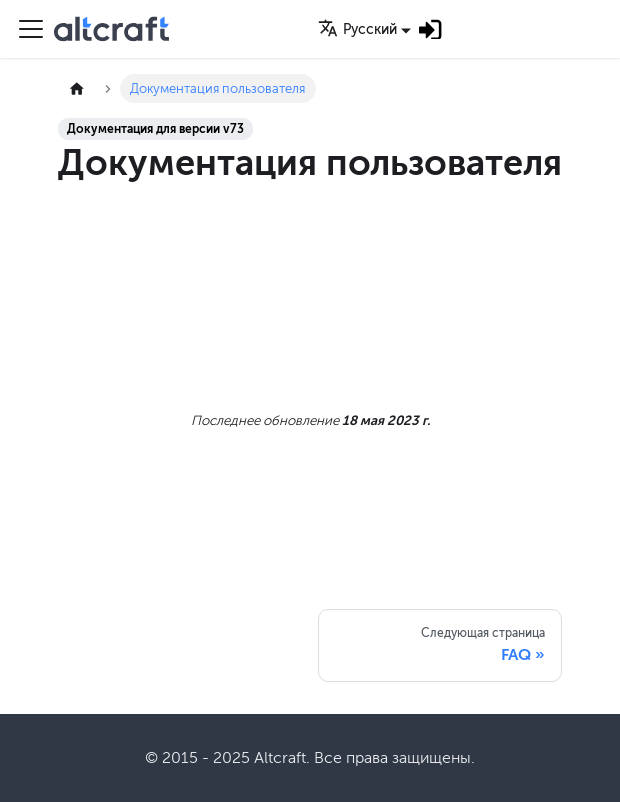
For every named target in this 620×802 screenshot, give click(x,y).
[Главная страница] (77, 88)
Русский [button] (357, 29)
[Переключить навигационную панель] (31, 29)
